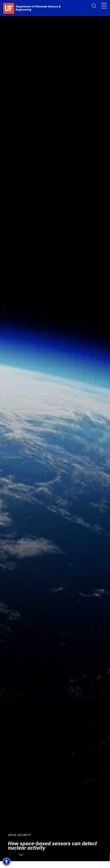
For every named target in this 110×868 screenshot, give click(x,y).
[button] (6, 862)
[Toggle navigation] (104, 5)
